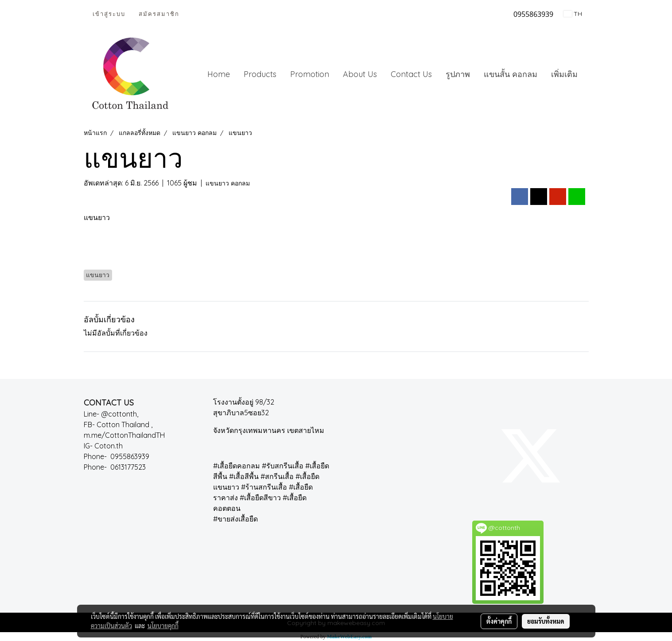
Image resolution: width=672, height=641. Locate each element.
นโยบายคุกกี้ (163, 626)
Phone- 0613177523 (117, 467)
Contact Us (411, 74)
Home (219, 74)
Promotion (310, 74)
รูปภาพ (458, 74)
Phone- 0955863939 (119, 456)
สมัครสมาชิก (159, 14)
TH (573, 14)
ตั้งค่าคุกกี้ (499, 621)
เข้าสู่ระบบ (109, 14)
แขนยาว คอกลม (228, 183)
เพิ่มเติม (564, 74)
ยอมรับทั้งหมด (546, 621)
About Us (360, 74)
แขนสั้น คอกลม (511, 74)
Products (260, 74)
